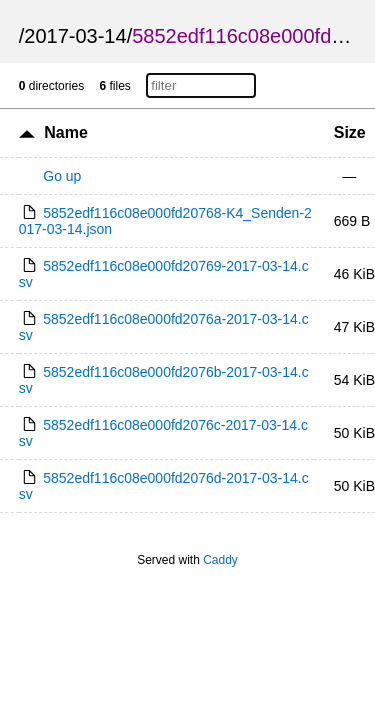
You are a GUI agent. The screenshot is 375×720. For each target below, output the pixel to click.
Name (66, 132)
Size (350, 132)
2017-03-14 (75, 36)
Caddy (220, 560)
